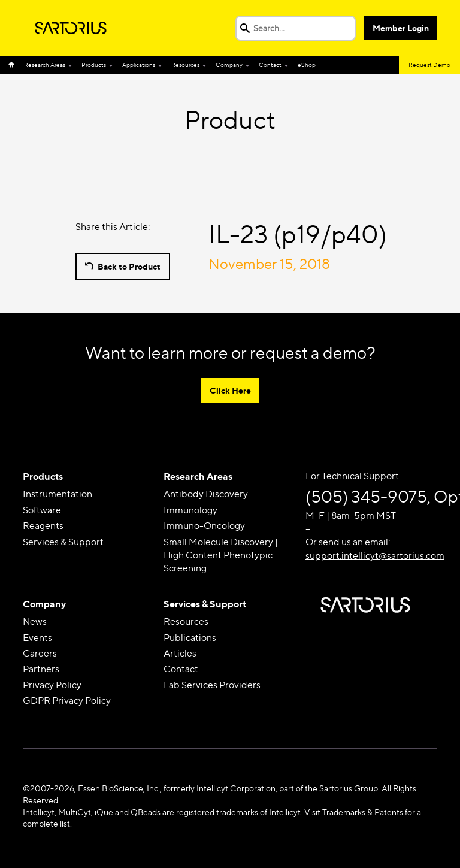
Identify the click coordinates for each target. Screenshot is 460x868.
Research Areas (45, 65)
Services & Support (63, 542)
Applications (139, 65)
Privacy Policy (52, 685)
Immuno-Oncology (204, 526)
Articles (180, 653)
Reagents (43, 526)
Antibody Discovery (206, 494)
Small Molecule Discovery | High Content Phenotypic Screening (221, 555)
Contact (270, 65)
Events (37, 638)
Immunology (190, 510)
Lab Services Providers (212, 685)
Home (14, 65)
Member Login (401, 28)
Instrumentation (57, 494)
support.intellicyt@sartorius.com (375, 556)
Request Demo (429, 65)
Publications (190, 638)
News (35, 621)
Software (42, 510)
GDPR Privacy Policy (67, 701)
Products (94, 65)
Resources (185, 65)
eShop (307, 65)
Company (229, 65)
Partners (41, 669)
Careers (40, 653)
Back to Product (129, 266)
